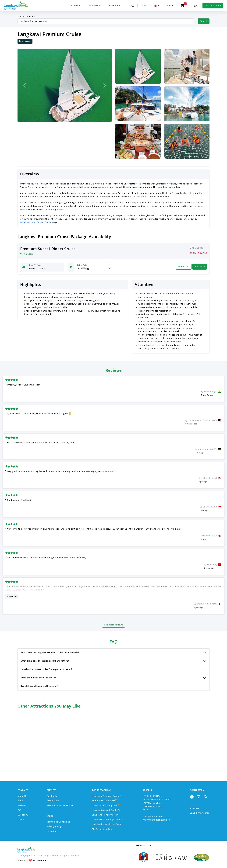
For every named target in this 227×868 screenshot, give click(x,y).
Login (195, 6)
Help (144, 6)
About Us (22, 796)
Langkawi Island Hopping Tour (108, 820)
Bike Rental (95, 6)
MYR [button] (169, 6)
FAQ (20, 810)
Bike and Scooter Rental (60, 805)
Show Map (25, 41)
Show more (12, 596)
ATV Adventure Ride (102, 829)
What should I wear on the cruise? (38, 678)
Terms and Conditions (58, 822)
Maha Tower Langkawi (103, 801)
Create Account (213, 5)
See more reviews (114, 625)
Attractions (115, 6)
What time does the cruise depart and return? (45, 661)
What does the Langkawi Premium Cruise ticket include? (50, 653)
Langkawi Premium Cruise (106, 796)
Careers (22, 820)
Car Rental (76, 6)
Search (204, 21)
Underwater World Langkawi (107, 824)
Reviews (22, 805)
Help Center (53, 831)
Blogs (20, 801)
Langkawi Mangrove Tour (105, 815)
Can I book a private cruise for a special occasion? (47, 669)
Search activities (26, 17)
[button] (157, 6)
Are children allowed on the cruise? (39, 686)
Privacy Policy (54, 826)
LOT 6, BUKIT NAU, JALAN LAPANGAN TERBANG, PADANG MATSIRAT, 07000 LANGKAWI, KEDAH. (157, 803)
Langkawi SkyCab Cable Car (107, 810)
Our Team (23, 815)
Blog (131, 6)
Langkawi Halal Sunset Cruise (36, 222)
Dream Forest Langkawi (105, 805)
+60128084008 (200, 813)
